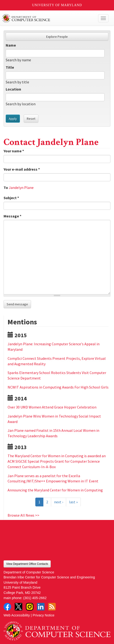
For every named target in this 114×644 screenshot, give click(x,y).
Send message (17, 304)
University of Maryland (57, 5)
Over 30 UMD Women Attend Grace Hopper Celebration (52, 407)
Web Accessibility (17, 615)
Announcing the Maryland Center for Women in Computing (55, 490)
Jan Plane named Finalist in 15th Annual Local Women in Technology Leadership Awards (53, 433)
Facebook (7, 607)
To (6, 187)
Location (13, 89)
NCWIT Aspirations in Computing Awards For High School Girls (58, 387)
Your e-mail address (22, 169)
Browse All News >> (23, 515)
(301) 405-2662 (35, 598)
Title (10, 67)
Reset (31, 119)
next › (59, 502)
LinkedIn (41, 607)
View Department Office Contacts (27, 564)
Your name (14, 151)
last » (73, 502)
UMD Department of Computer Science (46, 18)
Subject (11, 198)
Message (12, 216)
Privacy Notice (44, 615)
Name (11, 45)
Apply (13, 119)
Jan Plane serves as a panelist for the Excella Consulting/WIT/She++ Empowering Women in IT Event (53, 478)
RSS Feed (52, 607)
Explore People (57, 37)
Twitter (18, 607)
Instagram (30, 607)
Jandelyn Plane (21, 187)
